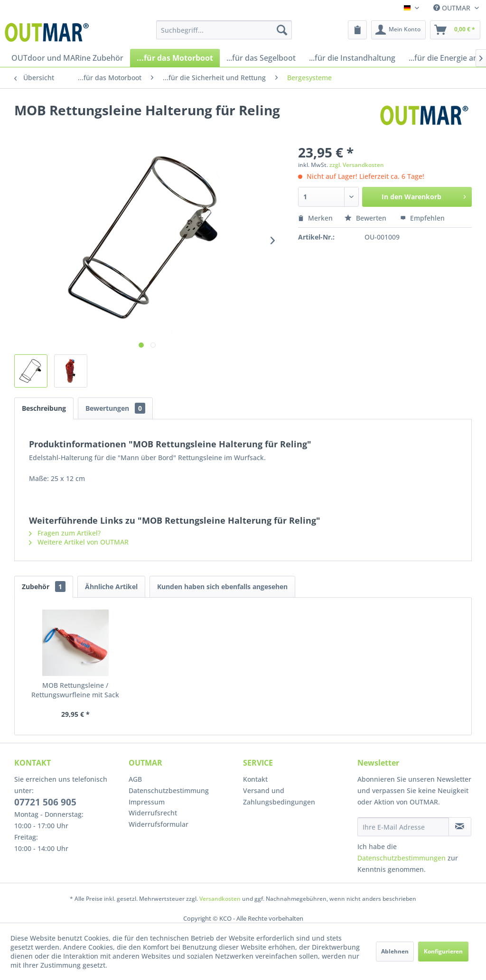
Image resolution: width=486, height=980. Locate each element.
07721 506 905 (45, 802)
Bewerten (366, 218)
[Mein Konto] (398, 30)
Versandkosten (220, 899)
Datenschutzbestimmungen (402, 858)
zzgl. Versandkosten (357, 165)
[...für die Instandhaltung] (352, 58)
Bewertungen (115, 408)
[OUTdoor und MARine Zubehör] (67, 58)
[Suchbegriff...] (224, 30)
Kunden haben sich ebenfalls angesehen (222, 587)
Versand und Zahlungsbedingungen (279, 796)
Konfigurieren (443, 951)
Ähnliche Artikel (111, 587)
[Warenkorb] (455, 30)
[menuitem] (224, 30)
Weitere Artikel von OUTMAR (79, 542)
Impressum (147, 802)
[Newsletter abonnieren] (460, 827)
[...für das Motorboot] (175, 58)
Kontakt (255, 779)
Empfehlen (422, 218)
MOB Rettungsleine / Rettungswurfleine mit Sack (75, 690)
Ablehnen (395, 951)
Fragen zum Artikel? (65, 533)
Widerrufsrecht (153, 813)
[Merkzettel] (357, 30)
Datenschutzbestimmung (169, 790)
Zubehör (44, 587)
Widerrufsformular (159, 824)
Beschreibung (44, 408)
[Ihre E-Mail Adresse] (403, 827)
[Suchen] (282, 30)
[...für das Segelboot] (261, 58)
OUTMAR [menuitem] (453, 8)
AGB (135, 779)
